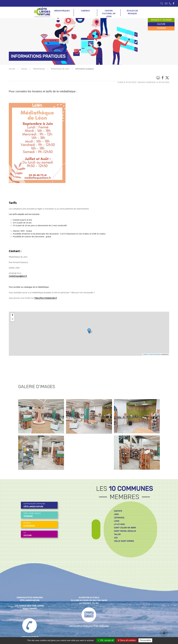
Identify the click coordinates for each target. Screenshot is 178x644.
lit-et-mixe (119, 524)
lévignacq (119, 518)
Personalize (145, 640)
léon (116, 514)
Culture (24, 69)
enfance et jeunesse (161, 20)
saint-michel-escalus (125, 531)
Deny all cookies (127, 640)
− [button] (12, 319)
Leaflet (145, 354)
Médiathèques (39, 69)
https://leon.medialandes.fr (46, 298)
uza (116, 538)
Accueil (12, 69)
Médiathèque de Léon (60, 69)
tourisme (161, 28)
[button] (162, 3)
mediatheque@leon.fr (18, 276)
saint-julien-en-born (125, 528)
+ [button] (12, 315)
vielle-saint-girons (124, 541)
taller (117, 534)
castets (118, 511)
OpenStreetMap (155, 354)
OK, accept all (106, 640)
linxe (117, 521)
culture (161, 24)
